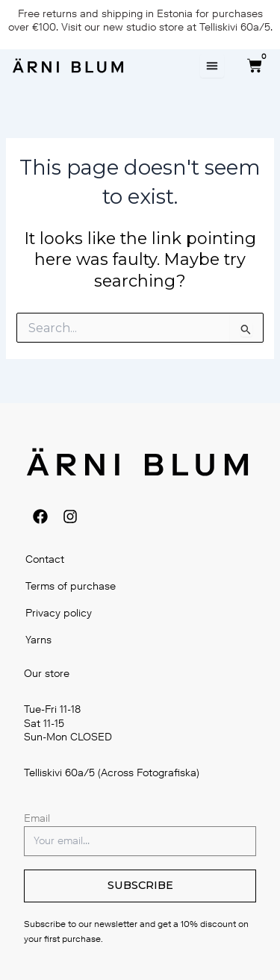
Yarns (38, 640)
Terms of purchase (71, 586)
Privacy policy (59, 613)
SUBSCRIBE (140, 885)
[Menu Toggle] (212, 66)
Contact (45, 559)
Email (37, 818)
